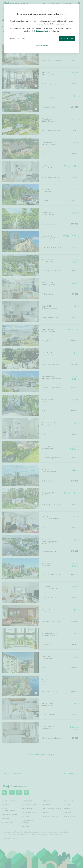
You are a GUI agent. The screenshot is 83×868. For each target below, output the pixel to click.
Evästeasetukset (41, 31)
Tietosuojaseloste (41, 45)
